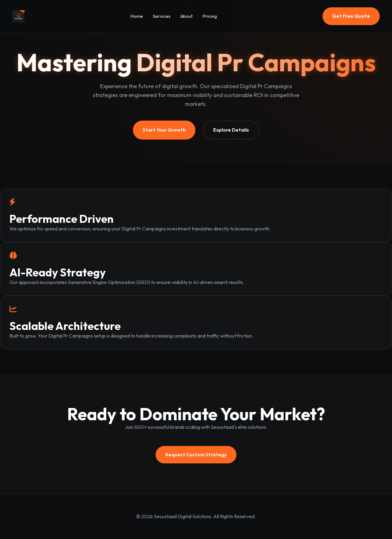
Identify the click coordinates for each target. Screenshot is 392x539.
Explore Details (231, 130)
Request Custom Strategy (196, 455)
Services (162, 16)
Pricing (210, 16)
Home (137, 16)
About (187, 16)
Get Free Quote (351, 16)
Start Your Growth (164, 130)
